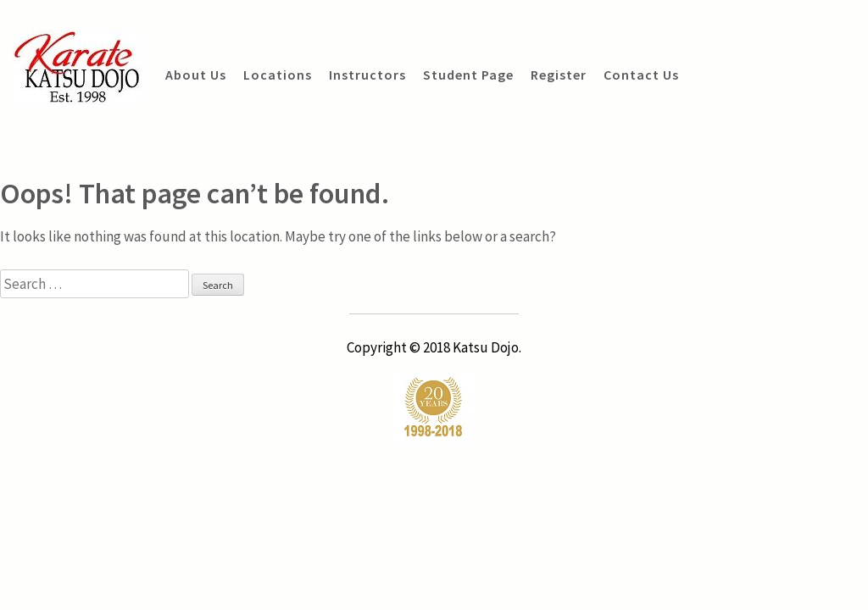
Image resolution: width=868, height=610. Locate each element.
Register (559, 75)
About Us (196, 75)
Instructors (367, 75)
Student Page (468, 75)
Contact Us (641, 75)
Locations (278, 75)
